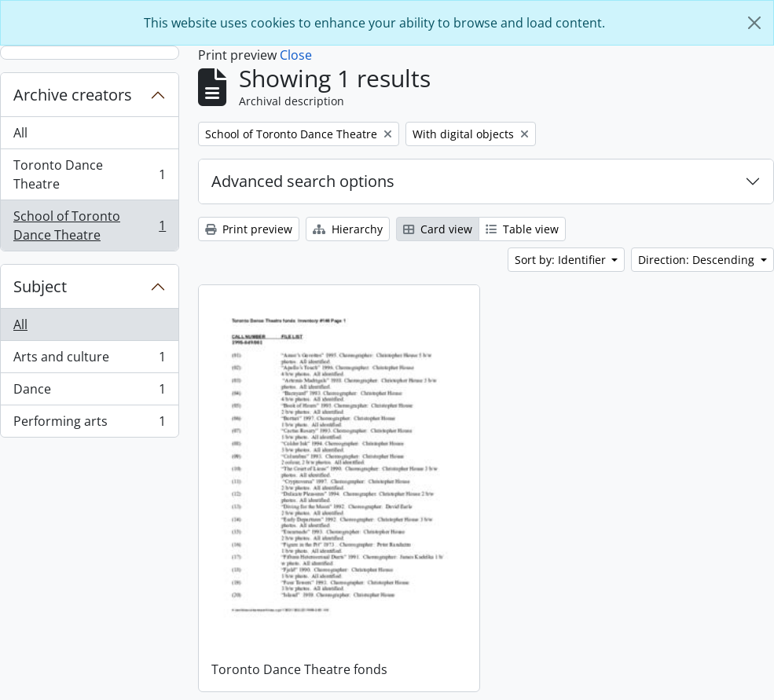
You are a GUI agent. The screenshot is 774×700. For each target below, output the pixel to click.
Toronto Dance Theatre (89, 174)
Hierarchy (348, 229)
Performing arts (89, 424)
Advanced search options (303, 181)
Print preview (249, 229)
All (20, 133)
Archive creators (73, 95)
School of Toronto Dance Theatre (89, 225)
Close (296, 55)
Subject (40, 286)
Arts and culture (89, 360)
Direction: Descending (698, 260)
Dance (89, 392)
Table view (522, 229)
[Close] (754, 23)
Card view (438, 229)
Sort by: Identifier (562, 260)
